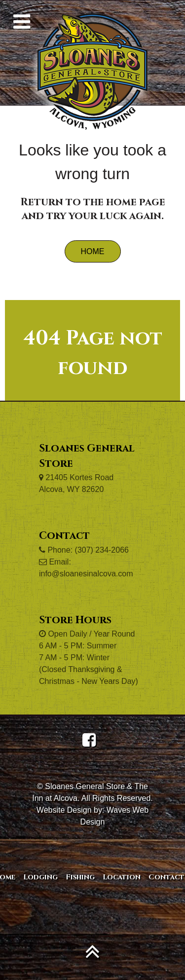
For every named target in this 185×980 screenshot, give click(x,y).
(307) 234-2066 (102, 550)
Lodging (40, 877)
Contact (166, 877)
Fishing (80, 877)
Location (122, 877)
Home (93, 251)
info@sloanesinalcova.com (86, 574)
